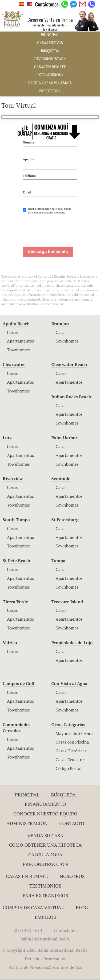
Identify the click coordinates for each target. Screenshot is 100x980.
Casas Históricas (71, 751)
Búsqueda (63, 795)
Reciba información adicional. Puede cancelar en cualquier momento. (47, 211)
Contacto (72, 823)
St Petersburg (65, 520)
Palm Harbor (64, 438)
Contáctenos (65, 930)
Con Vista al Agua (69, 683)
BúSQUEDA (50, 51)
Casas (12, 332)
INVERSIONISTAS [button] (50, 59)
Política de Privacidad (29, 967)
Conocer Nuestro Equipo (45, 814)
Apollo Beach (16, 324)
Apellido (29, 159)
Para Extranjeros (45, 895)
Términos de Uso (66, 967)
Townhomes (18, 350)
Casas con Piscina (72, 742)
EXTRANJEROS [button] (50, 75)
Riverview (13, 479)
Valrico (10, 643)
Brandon (60, 324)
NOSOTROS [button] (50, 91)
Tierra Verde (15, 602)
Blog (82, 907)
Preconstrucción (45, 864)
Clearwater (14, 364)
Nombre (29, 142)
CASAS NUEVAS (50, 43)
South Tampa (16, 520)
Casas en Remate (27, 876)
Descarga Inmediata (48, 252)
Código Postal (69, 768)
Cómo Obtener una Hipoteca (45, 845)
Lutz (7, 438)
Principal (27, 795)
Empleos (45, 917)
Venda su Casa (45, 835)
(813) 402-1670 (28, 930)
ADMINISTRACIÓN (27, 823)
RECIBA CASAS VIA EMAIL (50, 83)
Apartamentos (20, 341)
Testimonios (45, 886)
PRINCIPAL (50, 35)
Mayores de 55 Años (75, 733)
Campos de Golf (19, 683)
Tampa (59, 561)
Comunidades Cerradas (17, 728)
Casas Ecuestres (71, 760)
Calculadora (45, 854)
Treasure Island (67, 602)
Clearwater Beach (69, 364)
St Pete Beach (16, 561)
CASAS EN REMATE (50, 67)
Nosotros (72, 876)
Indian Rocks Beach (71, 397)
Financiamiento (45, 804)
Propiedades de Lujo (72, 643)
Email (27, 192)
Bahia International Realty (45, 939)
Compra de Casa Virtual (33, 907)
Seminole (61, 479)
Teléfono (29, 176)
